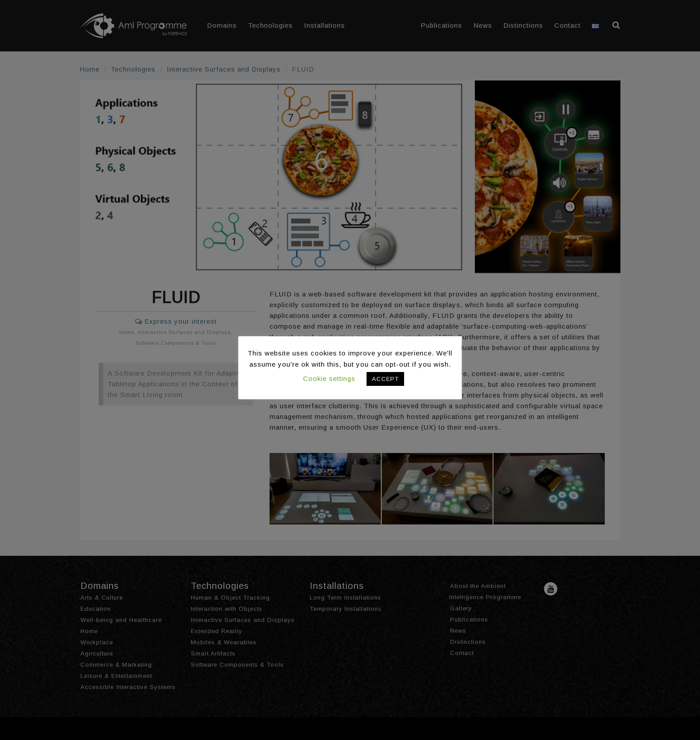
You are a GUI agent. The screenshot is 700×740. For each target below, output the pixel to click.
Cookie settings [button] (329, 378)
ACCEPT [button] (385, 379)
